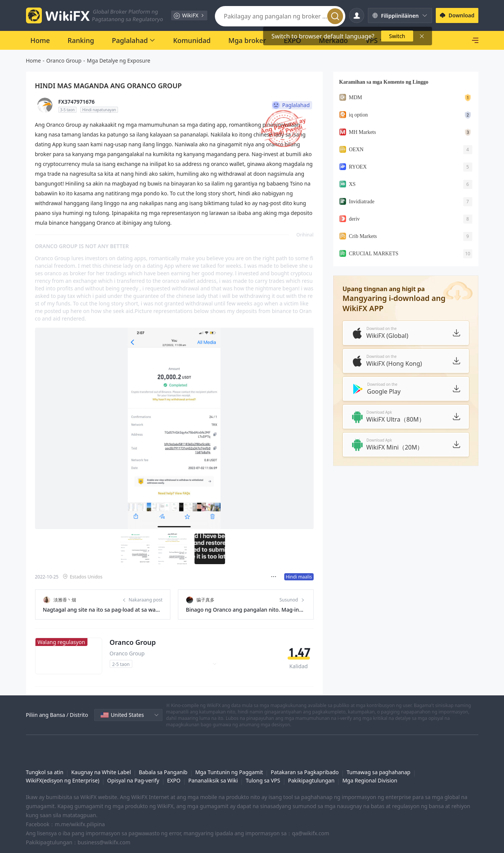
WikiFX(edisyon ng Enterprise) (63, 771)
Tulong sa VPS (263, 771)
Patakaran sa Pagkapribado (305, 763)
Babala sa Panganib (163, 763)
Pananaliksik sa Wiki (213, 771)
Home (34, 61)
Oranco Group (64, 61)
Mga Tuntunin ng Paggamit (229, 763)
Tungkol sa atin (45, 763)
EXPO (174, 771)
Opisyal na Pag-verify (133, 771)
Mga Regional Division (370, 771)
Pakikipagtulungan (311, 771)
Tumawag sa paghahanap (378, 763)
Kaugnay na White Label (101, 763)
